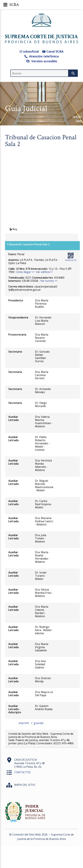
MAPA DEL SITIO (25, 785)
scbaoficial (29, 51)
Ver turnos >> (49, 281)
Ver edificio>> (44, 272)
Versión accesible (42, 61)
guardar (39, 723)
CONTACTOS (22, 772)
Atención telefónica (42, 56)
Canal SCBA (53, 51)
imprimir (24, 723)
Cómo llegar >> (25, 272)
